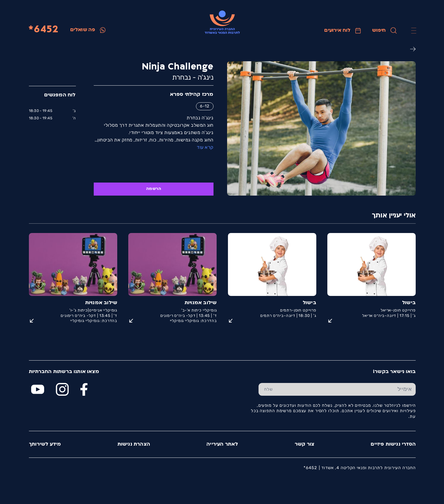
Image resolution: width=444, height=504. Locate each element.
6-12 (204, 106)
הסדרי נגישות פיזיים (393, 444)
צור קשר (304, 444)
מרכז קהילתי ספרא (191, 95)
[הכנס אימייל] (347, 389)
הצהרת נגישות (134, 444)
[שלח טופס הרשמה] (268, 389)
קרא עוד (205, 147)
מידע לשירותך (45, 444)
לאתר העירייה (222, 444)
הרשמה (153, 189)
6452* (43, 30)
